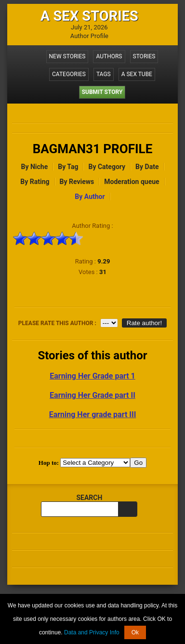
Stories (144, 56)
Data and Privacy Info (92, 632)
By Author (90, 197)
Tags (104, 74)
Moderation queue (132, 182)
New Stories (67, 56)
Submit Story (102, 92)
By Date (147, 167)
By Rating (35, 182)
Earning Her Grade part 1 (92, 376)
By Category (107, 167)
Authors (109, 56)
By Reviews (77, 182)
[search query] (79, 509)
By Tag (68, 167)
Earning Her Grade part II (92, 395)
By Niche (35, 167)
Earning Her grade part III (93, 414)
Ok (135, 632)
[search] (128, 509)
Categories (69, 74)
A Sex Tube (137, 74)
